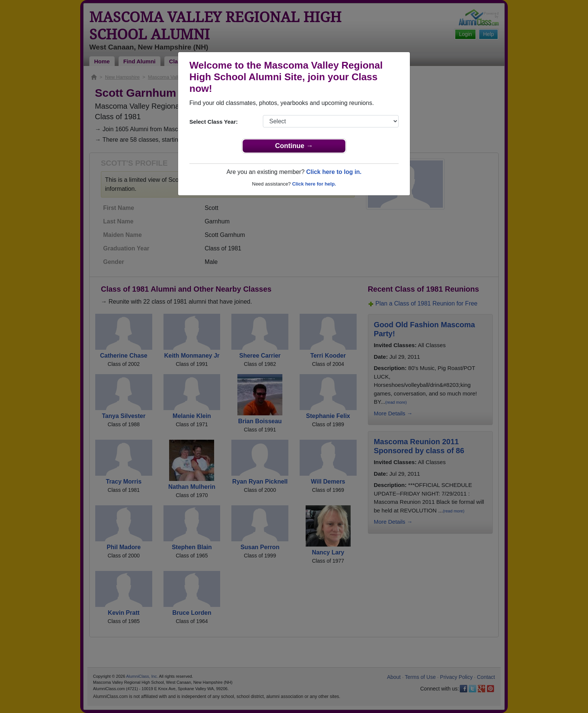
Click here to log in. (334, 172)
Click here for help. (314, 184)
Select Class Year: (214, 122)
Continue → (294, 146)
